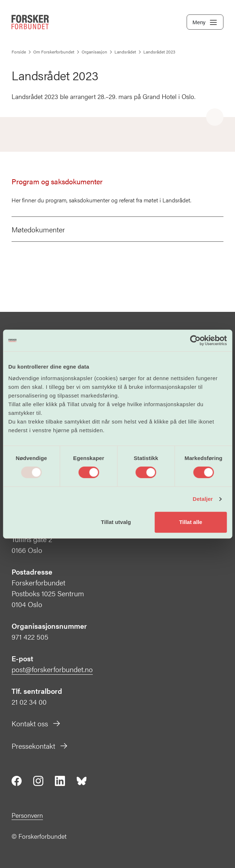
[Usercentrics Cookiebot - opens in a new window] (195, 340)
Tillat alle (191, 522)
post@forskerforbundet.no (52, 669)
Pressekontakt (40, 746)
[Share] (215, 117)
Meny (205, 22)
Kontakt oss (36, 723)
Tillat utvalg (116, 522)
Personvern (27, 815)
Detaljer (203, 499)
